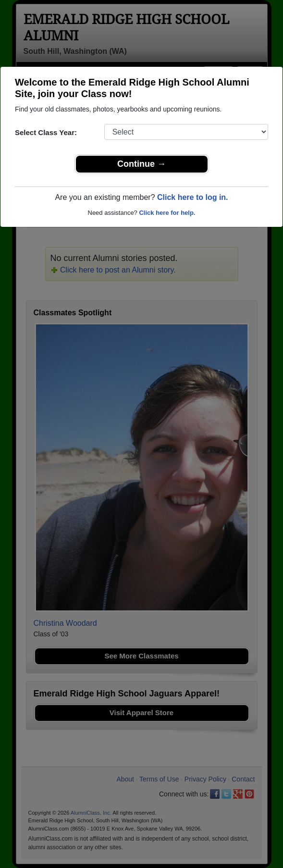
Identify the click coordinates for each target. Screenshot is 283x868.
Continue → (141, 164)
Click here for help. (167, 213)
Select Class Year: (46, 132)
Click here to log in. (193, 197)
